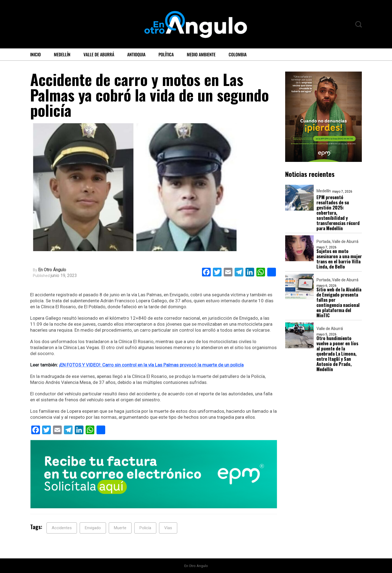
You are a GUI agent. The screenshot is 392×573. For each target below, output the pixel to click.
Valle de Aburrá (99, 54)
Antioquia (136, 54)
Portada (323, 242)
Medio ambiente (201, 54)
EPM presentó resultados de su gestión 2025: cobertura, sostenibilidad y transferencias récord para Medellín (338, 213)
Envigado (93, 528)
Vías (168, 528)
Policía (145, 528)
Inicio (35, 54)
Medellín (62, 54)
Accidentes (62, 528)
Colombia (238, 54)
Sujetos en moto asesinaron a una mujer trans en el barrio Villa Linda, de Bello (339, 259)
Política (166, 54)
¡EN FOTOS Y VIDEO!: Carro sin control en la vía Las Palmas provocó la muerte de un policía (151, 365)
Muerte (120, 528)
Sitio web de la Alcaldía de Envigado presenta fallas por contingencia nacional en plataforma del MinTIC (339, 302)
